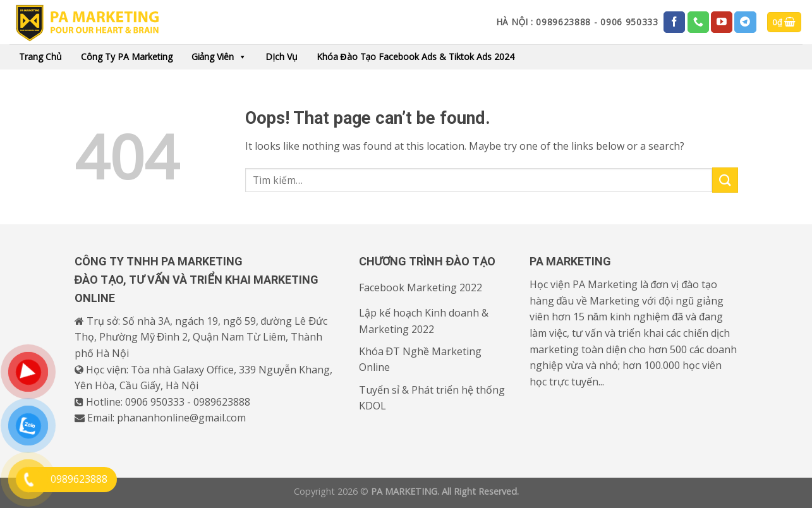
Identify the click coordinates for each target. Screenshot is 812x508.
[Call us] (698, 22)
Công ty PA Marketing (127, 57)
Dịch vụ (281, 57)
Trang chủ (40, 57)
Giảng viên (219, 57)
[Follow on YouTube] (722, 22)
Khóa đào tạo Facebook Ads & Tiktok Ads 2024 (416, 57)
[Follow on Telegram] (745, 22)
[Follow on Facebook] (674, 22)
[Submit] (725, 180)
